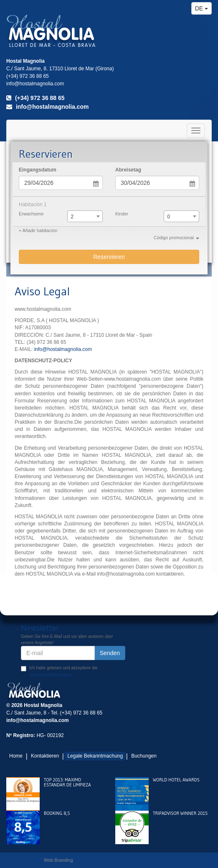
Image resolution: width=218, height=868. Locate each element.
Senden (110, 653)
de (202, 8)
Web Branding (58, 860)
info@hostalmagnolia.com (48, 107)
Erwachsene (31, 214)
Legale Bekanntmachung (95, 756)
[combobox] (85, 216)
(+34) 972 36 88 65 (35, 98)
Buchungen (144, 756)
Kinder (122, 214)
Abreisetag (128, 170)
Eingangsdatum (38, 170)
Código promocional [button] (176, 238)
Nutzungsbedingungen (51, 675)
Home (16, 756)
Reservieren (109, 257)
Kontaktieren (45, 756)
